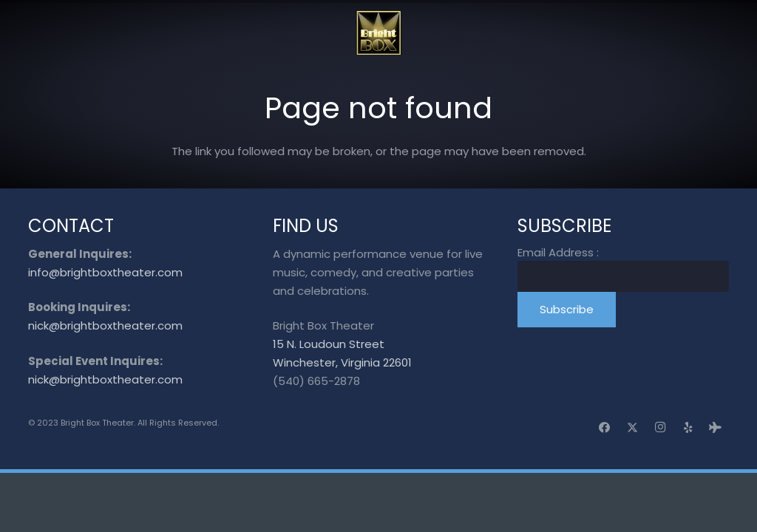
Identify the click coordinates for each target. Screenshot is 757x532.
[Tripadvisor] (716, 428)
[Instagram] (660, 428)
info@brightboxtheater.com (105, 272)
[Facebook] (605, 428)
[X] (633, 428)
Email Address (558, 252)
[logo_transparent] (379, 33)
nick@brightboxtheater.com (105, 325)
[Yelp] (688, 428)
